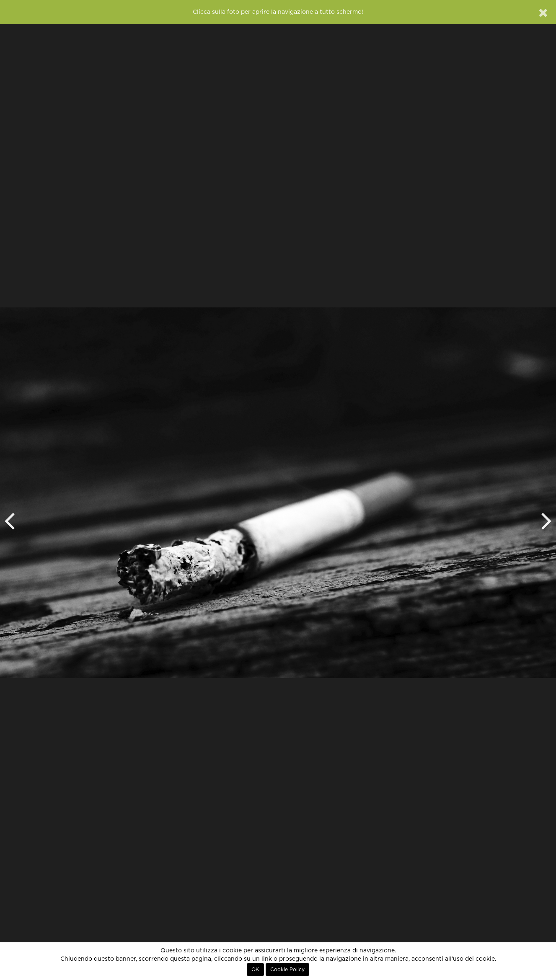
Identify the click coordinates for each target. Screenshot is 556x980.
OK (255, 970)
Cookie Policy (287, 970)
